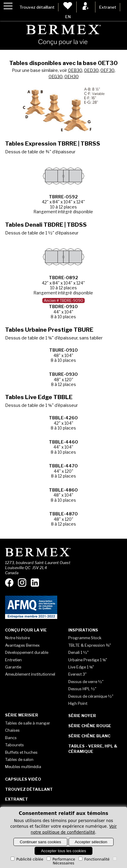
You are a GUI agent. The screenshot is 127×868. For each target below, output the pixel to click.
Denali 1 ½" (78, 652)
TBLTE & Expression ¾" (90, 645)
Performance (60, 859)
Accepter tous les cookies (63, 851)
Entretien (13, 660)
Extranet (108, 7)
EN (68, 17)
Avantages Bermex (22, 645)
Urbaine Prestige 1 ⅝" (88, 660)
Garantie (13, 667)
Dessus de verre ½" (86, 682)
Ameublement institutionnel (30, 674)
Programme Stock (85, 638)
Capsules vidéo (23, 779)
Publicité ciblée (26, 859)
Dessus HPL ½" (82, 689)
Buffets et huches (21, 752)
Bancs (11, 738)
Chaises (12, 730)
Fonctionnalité (94, 859)
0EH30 (72, 77)
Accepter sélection (91, 842)
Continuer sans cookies (40, 842)
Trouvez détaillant (37, 7)
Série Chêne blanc (89, 736)
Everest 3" (77, 674)
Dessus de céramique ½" (91, 696)
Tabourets (14, 745)
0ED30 (91, 70)
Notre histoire (17, 638)
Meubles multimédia (23, 767)
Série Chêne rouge (90, 726)
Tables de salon (19, 759)
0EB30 (75, 70)
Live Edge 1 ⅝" (81, 667)
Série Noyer (82, 716)
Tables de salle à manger (28, 723)
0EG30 (56, 77)
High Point (78, 703)
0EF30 (107, 70)
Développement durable (27, 652)
